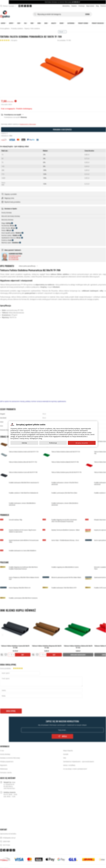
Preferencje (53, 443)
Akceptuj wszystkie (82, 443)
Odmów (24, 443)
